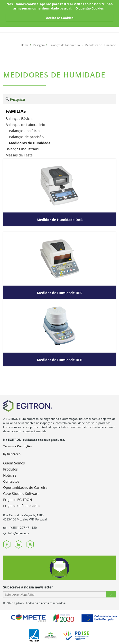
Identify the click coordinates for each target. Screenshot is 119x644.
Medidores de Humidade (100, 45)
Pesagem (39, 45)
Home (25, 45)
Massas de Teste (19, 155)
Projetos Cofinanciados (22, 506)
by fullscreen (12, 454)
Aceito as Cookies (60, 18)
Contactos (11, 481)
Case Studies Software (21, 494)
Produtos (10, 469)
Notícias (10, 475)
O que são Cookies (90, 8)
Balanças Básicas (19, 119)
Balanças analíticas (25, 131)
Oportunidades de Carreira (25, 487)
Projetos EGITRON (18, 500)
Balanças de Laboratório (65, 45)
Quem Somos (14, 463)
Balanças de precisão (26, 137)
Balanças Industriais (22, 149)
